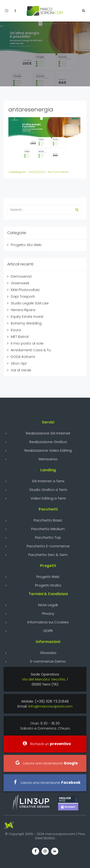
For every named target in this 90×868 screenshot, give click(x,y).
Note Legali (48, 605)
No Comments (58, 172)
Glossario (48, 653)
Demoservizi (21, 276)
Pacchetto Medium (48, 529)
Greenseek (20, 283)
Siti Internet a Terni (48, 481)
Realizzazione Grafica (48, 442)
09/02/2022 (37, 172)
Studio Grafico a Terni (48, 490)
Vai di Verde (21, 370)
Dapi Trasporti (23, 297)
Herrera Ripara (23, 310)
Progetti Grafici (48, 585)
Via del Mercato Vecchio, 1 (45, 679)
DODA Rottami (23, 357)
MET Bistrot (20, 337)
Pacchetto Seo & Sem (48, 555)
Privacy (48, 613)
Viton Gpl (19, 363)
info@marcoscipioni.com (50, 706)
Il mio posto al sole (27, 343)
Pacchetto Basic (48, 520)
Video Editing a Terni (48, 498)
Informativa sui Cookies (48, 622)
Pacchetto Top (48, 537)
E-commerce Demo (48, 661)
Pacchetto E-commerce (48, 546)
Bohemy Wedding (26, 323)
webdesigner (18, 172)
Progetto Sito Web (26, 245)
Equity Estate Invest (27, 317)
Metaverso (48, 459)
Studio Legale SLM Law (30, 303)
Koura (16, 330)
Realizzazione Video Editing (48, 450)
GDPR (48, 631)
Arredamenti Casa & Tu (31, 350)
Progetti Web (48, 577)
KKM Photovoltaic (25, 290)
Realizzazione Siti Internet (48, 433)
